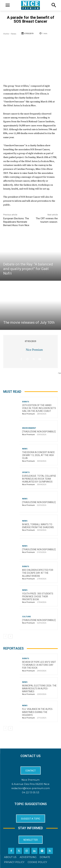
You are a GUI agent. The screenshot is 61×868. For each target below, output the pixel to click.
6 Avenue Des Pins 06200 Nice (31, 784)
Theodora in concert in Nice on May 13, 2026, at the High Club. (38, 455)
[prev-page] (5, 636)
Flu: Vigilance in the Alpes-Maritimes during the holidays (38, 712)
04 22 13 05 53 (31, 792)
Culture (26, 616)
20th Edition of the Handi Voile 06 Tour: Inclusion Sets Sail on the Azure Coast (39, 408)
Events (26, 402)
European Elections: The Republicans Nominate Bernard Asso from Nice (16, 222)
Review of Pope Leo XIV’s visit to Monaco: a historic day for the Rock (39, 665)
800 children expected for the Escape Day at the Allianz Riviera (38, 573)
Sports (26, 472)
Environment (29, 428)
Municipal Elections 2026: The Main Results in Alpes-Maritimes (39, 689)
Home (6, 34)
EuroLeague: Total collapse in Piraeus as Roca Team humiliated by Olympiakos (39, 479)
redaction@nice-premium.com (30, 788)
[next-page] (10, 636)
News (14, 34)
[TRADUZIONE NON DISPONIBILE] (39, 432)
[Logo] (30, 5)
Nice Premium (34, 350)
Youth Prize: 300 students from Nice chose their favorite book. (38, 597)
